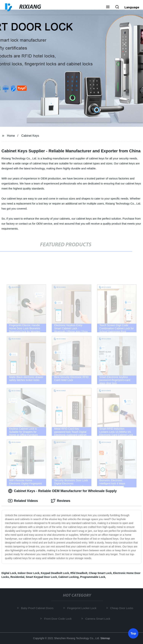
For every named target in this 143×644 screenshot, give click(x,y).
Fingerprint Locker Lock (83, 608)
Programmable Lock (93, 577)
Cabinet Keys (30, 136)
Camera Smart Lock (98, 618)
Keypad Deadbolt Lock (55, 573)
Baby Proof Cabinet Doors (38, 608)
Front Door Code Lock (59, 618)
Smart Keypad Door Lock (41, 577)
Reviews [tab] (61, 501)
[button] (108, 7)
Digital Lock (9, 573)
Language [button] (132, 7)
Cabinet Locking (68, 577)
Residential (17, 577)
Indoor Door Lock (29, 573)
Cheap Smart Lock (100, 573)
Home (11, 136)
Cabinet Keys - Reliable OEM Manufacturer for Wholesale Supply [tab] (62, 491)
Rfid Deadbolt (79, 573)
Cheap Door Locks (123, 608)
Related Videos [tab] (23, 501)
